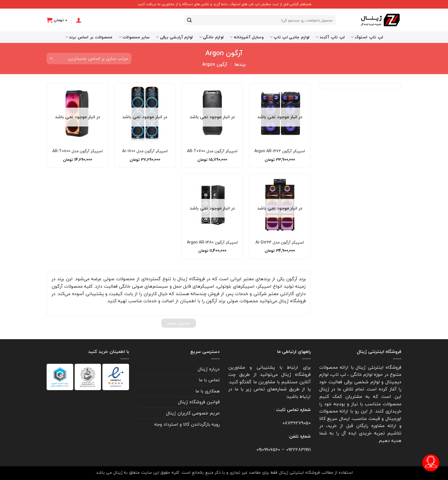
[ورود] (79, 20)
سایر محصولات (134, 37)
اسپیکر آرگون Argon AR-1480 (212, 242)
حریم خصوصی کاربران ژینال (193, 413)
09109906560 (268, 450)
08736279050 (297, 423)
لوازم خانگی (211, 37)
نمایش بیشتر (179, 323)
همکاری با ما (208, 391)
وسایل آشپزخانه (247, 37)
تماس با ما (209, 380)
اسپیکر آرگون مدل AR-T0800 (78, 151)
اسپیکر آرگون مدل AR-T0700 (212, 151)
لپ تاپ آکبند (330, 37)
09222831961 (298, 450)
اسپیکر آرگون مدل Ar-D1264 (280, 242)
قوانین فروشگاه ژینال (199, 402)
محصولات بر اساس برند (89, 37)
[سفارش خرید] (89, 59)
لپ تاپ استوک (367, 37)
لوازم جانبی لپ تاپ (290, 37)
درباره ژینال (209, 369)
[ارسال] (189, 20)
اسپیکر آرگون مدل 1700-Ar (145, 151)
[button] (57, 20)
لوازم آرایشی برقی (174, 37)
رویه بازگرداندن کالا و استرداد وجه (187, 424)
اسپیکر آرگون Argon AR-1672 (280, 151)
